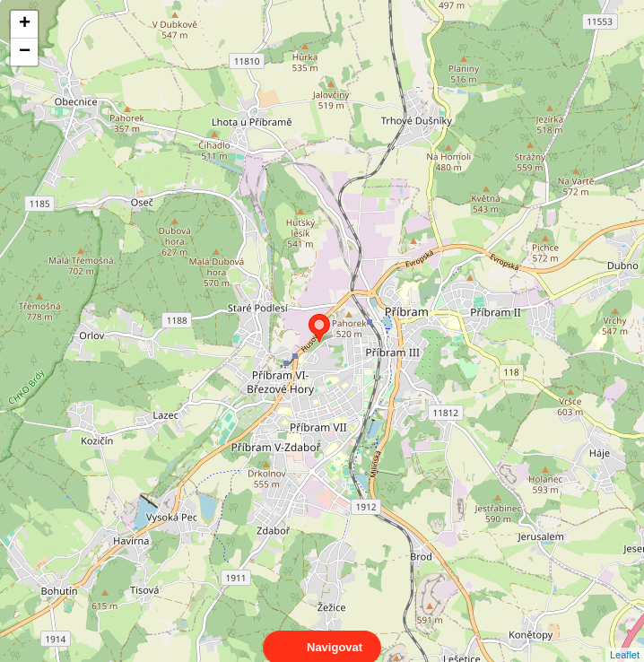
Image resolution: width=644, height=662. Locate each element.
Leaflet (625, 639)
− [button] (25, 52)
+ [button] (25, 24)
